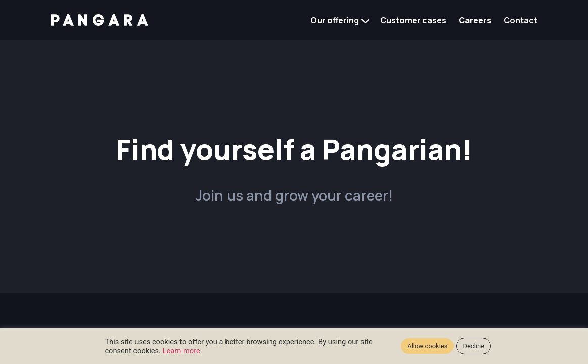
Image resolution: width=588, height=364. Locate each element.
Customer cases (413, 20)
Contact (521, 20)
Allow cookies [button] (427, 346)
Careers (475, 20)
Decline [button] (473, 346)
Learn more (182, 351)
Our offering (335, 20)
